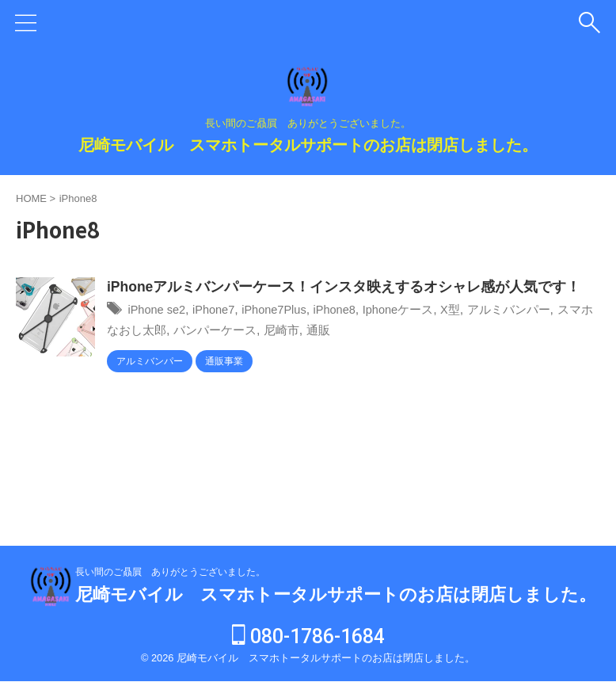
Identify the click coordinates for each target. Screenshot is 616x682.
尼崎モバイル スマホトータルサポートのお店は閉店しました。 (308, 145)
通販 (369, 331)
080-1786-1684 (308, 637)
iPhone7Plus (287, 310)
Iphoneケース (422, 310)
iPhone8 (354, 310)
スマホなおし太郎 (158, 331)
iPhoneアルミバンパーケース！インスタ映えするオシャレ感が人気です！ (344, 288)
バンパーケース (260, 331)
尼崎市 (330, 331)
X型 (478, 310)
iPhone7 (221, 310)
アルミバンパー (540, 310)
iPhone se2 (159, 310)
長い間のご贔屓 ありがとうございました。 (170, 573)
